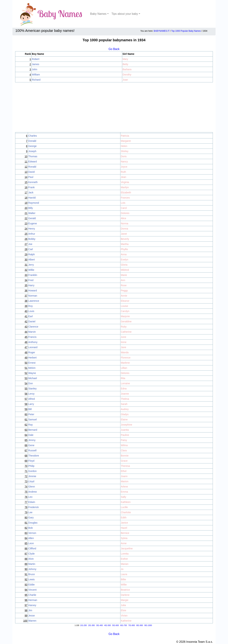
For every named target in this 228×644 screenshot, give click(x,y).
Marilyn (125, 187)
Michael (33, 378)
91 (26, 574)
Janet (124, 234)
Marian (125, 564)
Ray (31, 425)
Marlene (125, 363)
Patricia (125, 136)
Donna (124, 229)
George (33, 146)
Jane (123, 347)
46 (26, 342)
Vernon (32, 533)
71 (26, 471)
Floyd (31, 461)
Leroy (31, 394)
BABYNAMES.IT (162, 31)
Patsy (124, 440)
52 (26, 373)
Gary (31, 518)
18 (26, 198)
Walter (32, 213)
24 (26, 229)
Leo (30, 497)
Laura (124, 574)
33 (26, 275)
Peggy (124, 291)
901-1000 (148, 625)
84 (26, 538)
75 (26, 492)
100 (25, 621)
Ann (123, 280)
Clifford (32, 548)
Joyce (124, 167)
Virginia (125, 182)
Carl (31, 249)
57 (26, 399)
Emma (124, 492)
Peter (31, 414)
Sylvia (124, 538)
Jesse (32, 616)
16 (26, 187)
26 (26, 239)
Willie (31, 270)
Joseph (32, 151)
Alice (123, 218)
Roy (31, 306)
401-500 (107, 625)
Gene (31, 445)
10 (26, 156)
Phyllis (124, 249)
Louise (124, 306)
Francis (32, 337)
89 (26, 564)
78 (26, 507)
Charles (33, 136)
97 (26, 605)
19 (26, 203)
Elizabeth (126, 192)
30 (26, 260)
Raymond (34, 203)
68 (26, 456)
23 (26, 223)
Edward (33, 162)
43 (26, 327)
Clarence (33, 327)
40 (26, 311)
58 (26, 404)
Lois (123, 203)
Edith (124, 518)
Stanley (33, 389)
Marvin (32, 332)
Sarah (124, 404)
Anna (124, 254)
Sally (123, 497)
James (36, 64)
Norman (33, 296)
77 (26, 502)
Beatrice (125, 590)
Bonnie (125, 456)
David (32, 172)
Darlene (125, 595)
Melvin (32, 368)
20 (26, 208)
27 (26, 244)
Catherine (126, 332)
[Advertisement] (114, 107)
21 (26, 213)
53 (26, 378)
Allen (31, 538)
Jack (31, 192)
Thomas (33, 156)
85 (26, 543)
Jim (30, 610)
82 (26, 528)
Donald (32, 141)
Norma (125, 223)
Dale (31, 435)
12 (26, 167)
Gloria (124, 265)
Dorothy (127, 75)
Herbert (33, 358)
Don (31, 383)
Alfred (32, 399)
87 (26, 554)
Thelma (125, 399)
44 (26, 332)
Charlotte (126, 512)
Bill (30, 409)
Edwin (32, 502)
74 (26, 487)
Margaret (126, 141)
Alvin (31, 559)
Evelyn (125, 260)
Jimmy (32, 440)
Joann (124, 476)
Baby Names (98, 14)
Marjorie (125, 316)
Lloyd (31, 481)
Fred (31, 280)
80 (26, 518)
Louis (31, 311)
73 (26, 481)
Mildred (125, 270)
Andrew (33, 492)
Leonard (33, 347)
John (35, 69)
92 (26, 579)
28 (26, 249)
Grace (124, 461)
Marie (124, 275)
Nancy (124, 162)
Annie (124, 296)
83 (26, 533)
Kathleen (126, 502)
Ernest (32, 363)
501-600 (116, 625)
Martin (32, 564)
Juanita (125, 430)
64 (26, 435)
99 (26, 616)
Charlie (32, 595)
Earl (31, 316)
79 (26, 512)
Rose (124, 285)
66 (26, 445)
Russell (32, 450)
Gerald (32, 218)
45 (26, 337)
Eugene (33, 223)
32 (26, 270)
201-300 (91, 625)
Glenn (32, 487)
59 (26, 409)
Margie (125, 600)
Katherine (126, 621)
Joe (30, 244)
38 (26, 301)
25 (26, 234)
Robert (36, 59)
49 (26, 358)
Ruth (123, 172)
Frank (32, 187)
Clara (124, 450)
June (123, 337)
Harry (31, 285)
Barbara (127, 69)
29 (26, 254)
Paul (31, 177)
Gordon (33, 471)
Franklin (33, 275)
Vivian (124, 616)
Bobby (32, 239)
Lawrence (34, 301)
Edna (124, 389)
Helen (124, 146)
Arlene (124, 487)
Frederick (33, 507)
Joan (125, 80)
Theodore (34, 456)
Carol (124, 208)
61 (26, 419)
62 (26, 425)
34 (26, 280)
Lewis (32, 579)
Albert (32, 260)
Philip (31, 466)
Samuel (33, 419)
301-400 (99, 625)
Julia (123, 605)
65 (26, 440)
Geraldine (126, 321)
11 (26, 162)
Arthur (32, 234)
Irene (124, 342)
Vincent (32, 590)
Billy (31, 208)
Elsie (123, 610)
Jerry (31, 265)
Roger (32, 352)
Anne (124, 543)
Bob (31, 528)
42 (26, 321)
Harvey (32, 605)
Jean (123, 177)
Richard (36, 80)
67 (26, 450)
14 (26, 177)
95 (26, 595)
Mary (125, 59)
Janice (124, 523)
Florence (126, 358)
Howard (33, 291)
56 (26, 394)
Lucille (124, 507)
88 (26, 559)
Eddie (32, 585)
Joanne (125, 394)
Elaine (124, 419)
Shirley (125, 151)
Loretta (125, 554)
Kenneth (33, 182)
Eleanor (125, 301)
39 (26, 306)
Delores (125, 373)
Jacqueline (127, 548)
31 (26, 265)
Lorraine (125, 383)
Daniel (32, 321)
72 (26, 476)
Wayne (32, 373)
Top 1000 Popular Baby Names (186, 31)
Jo (122, 569)
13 (26, 172)
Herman (33, 600)
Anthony (33, 342)
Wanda (125, 352)
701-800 (132, 625)
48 (26, 352)
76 (26, 497)
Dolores (125, 213)
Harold (32, 198)
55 (26, 389)
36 (26, 291)
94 (26, 590)
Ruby (124, 327)
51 (26, 368)
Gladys (125, 414)
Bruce (32, 574)
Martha (125, 244)
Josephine (126, 425)
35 (26, 285)
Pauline (125, 435)
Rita (123, 378)
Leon (31, 543)
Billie (123, 579)
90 (26, 569)
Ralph (32, 254)
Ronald (32, 167)
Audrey (125, 409)
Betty (125, 64)
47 (26, 347)
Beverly (125, 239)
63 (26, 430)
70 (26, 466)
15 (26, 182)
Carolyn (125, 311)
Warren (32, 621)
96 (26, 600)
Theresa (125, 466)
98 (26, 610)
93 (26, 585)
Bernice (125, 533)
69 (26, 461)
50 (26, 363)
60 (26, 414)
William (36, 75)
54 (26, 383)
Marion (125, 481)
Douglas (33, 523)
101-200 (83, 625)
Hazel (124, 528)
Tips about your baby (125, 14)
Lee (30, 512)
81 (26, 523)
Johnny (32, 569)
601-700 (124, 625)
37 (26, 296)
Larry (31, 404)
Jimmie (32, 476)
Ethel (124, 471)
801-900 (140, 625)
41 (26, 316)
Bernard (33, 430)
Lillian (124, 368)
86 (26, 548)
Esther (124, 559)
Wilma (124, 445)
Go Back (114, 49)
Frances (125, 198)
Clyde (32, 554)
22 (26, 218)
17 (26, 192)
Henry (32, 229)
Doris (124, 156)
